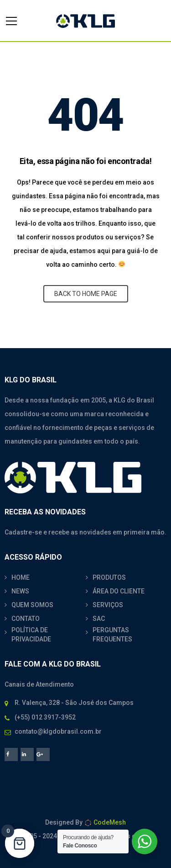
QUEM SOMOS (32, 605)
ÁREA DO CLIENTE (119, 591)
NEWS (20, 591)
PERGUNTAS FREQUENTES (112, 635)
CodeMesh (105, 822)
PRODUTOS (109, 577)
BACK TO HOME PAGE (86, 294)
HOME (21, 577)
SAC (99, 619)
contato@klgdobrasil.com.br (58, 731)
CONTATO (26, 619)
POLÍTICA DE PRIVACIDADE (31, 635)
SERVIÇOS (108, 605)
